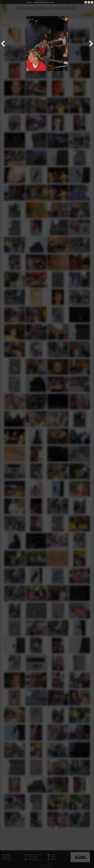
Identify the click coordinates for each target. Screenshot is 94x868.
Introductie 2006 (50, 2)
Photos (29, 2)
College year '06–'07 (38, 2)
